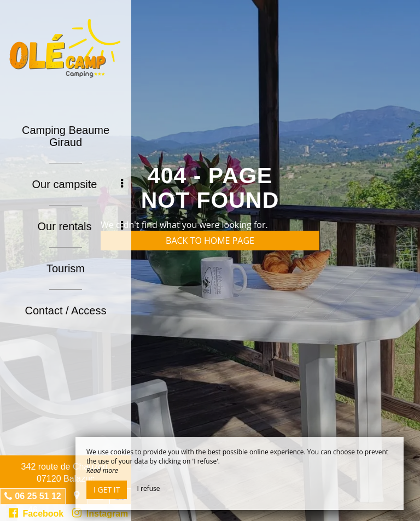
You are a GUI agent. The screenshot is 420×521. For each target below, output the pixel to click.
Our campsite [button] (78, 184)
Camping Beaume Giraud (66, 136)
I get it (107, 490)
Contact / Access (66, 311)
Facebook (36, 513)
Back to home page (210, 241)
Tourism (66, 268)
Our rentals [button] (80, 226)
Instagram (100, 513)
